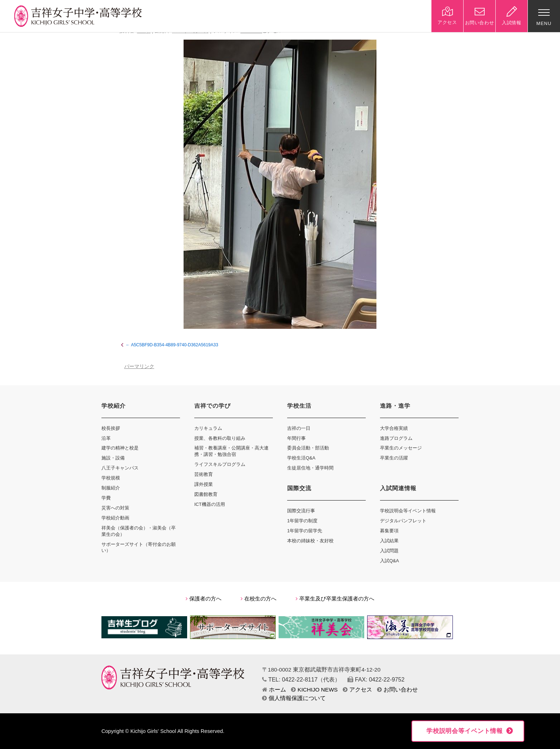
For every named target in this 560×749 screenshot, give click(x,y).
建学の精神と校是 (120, 448)
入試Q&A (389, 561)
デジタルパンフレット (403, 521)
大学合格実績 (394, 428)
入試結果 (389, 541)
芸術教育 (204, 474)
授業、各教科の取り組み (220, 438)
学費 (106, 498)
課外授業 (204, 484)
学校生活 (299, 406)
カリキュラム (208, 428)
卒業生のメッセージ (401, 448)
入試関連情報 (398, 488)
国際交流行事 (301, 511)
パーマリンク (139, 366)
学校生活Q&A (301, 458)
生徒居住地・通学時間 (310, 468)
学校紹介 (114, 406)
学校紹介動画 (115, 518)
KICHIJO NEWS (314, 690)
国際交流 (299, 488)
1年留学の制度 (302, 521)
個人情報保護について (294, 698)
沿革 (106, 438)
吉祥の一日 (299, 428)
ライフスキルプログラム (220, 464)
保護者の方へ (204, 599)
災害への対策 (115, 508)
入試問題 (389, 551)
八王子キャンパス (120, 468)
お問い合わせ (397, 690)
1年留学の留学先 (305, 531)
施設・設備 (113, 458)
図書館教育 (206, 494)
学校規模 (111, 478)
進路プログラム (396, 438)
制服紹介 (111, 488)
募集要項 (389, 531)
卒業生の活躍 (394, 458)
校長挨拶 (111, 428)
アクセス (357, 690)
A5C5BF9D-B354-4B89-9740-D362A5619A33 (175, 345)
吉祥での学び (212, 406)
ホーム (274, 690)
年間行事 (296, 438)
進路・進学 (395, 406)
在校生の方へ (259, 599)
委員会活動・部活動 (308, 448)
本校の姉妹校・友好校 (310, 541)
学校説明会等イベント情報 (408, 511)
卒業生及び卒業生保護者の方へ (335, 599)
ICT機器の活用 (210, 504)
